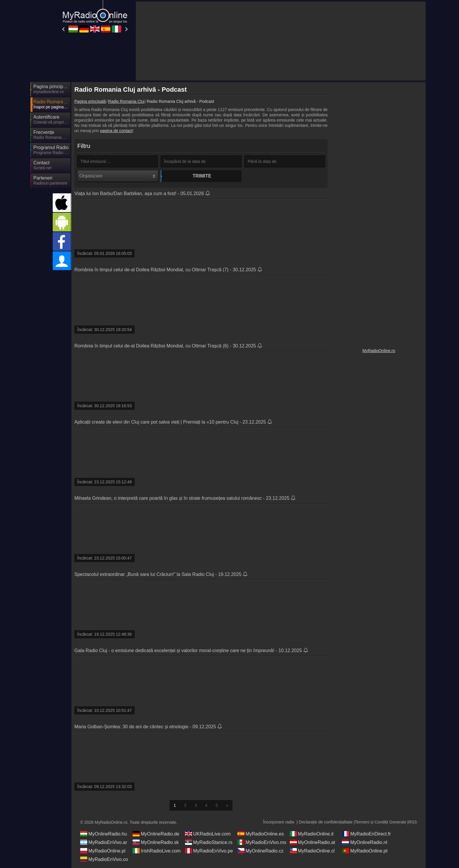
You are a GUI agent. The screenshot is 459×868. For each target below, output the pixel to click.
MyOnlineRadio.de (156, 834)
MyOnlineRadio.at (312, 842)
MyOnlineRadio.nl (364, 842)
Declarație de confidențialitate (326, 822)
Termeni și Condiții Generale (381, 822)
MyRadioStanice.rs (209, 842)
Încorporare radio (279, 822)
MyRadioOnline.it (312, 834)
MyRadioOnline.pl (103, 851)
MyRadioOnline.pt (365, 851)
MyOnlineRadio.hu (104, 834)
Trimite (202, 176)
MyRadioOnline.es (261, 834)
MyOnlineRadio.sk (156, 842)
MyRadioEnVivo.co (104, 859)
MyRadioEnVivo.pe (209, 851)
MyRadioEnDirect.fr (366, 834)
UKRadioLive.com (208, 834)
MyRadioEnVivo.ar (104, 842)
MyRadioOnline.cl (312, 851)
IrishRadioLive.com (157, 851)
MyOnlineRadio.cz (261, 851)
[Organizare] (118, 176)
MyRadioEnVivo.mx (262, 842)
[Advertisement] (379, 173)
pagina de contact (116, 131)
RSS (413, 822)
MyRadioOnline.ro (379, 351)
